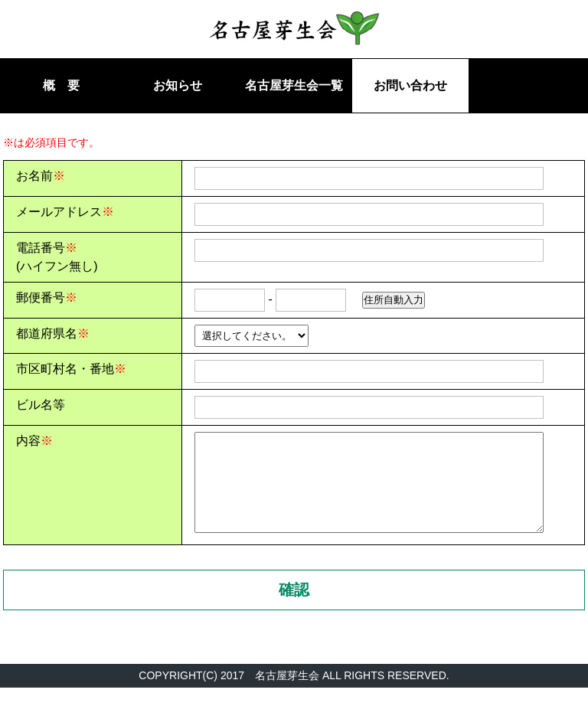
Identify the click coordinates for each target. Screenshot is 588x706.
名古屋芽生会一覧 (294, 85)
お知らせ (178, 85)
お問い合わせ (410, 85)
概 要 (61, 85)
